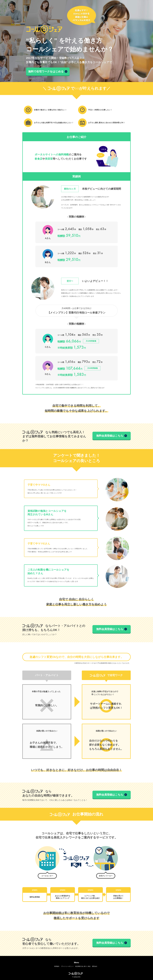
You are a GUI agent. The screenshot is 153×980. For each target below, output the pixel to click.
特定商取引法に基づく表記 (83, 966)
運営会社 (95, 966)
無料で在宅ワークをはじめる (48, 71)
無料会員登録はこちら (112, 436)
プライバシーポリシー (67, 966)
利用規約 (57, 966)
